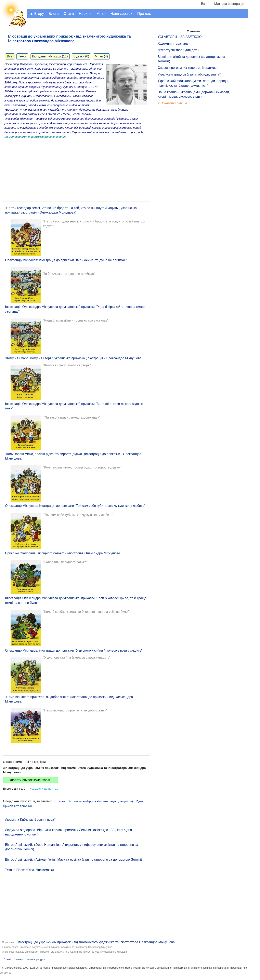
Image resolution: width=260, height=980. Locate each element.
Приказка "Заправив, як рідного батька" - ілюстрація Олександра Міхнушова (63, 553)
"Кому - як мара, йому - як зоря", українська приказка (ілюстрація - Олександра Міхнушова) (74, 358)
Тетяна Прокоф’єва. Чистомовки (29, 870)
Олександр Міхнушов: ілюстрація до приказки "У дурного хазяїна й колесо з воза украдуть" (74, 650)
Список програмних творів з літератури (187, 68)
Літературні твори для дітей (178, 50)
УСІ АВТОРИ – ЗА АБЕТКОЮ (180, 37)
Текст (22, 56)
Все (10, 56)
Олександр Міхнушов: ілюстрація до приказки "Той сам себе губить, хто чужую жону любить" (75, 506)
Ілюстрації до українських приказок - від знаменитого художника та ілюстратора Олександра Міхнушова (96, 942)
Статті (69, 14)
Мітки (101, 14)
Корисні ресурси (36, 959)
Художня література (173, 44)
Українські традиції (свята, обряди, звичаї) (190, 74)
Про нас (144, 14)
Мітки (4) (101, 56)
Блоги (54, 14)
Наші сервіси (121, 14)
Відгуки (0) (81, 56)
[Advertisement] (77, 169)
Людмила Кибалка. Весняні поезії (30, 820)
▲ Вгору (37, 14)
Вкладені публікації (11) (50, 56)
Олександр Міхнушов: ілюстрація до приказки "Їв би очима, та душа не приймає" (66, 260)
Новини (85, 14)
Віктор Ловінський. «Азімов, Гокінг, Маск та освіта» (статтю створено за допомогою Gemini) (74, 860)
